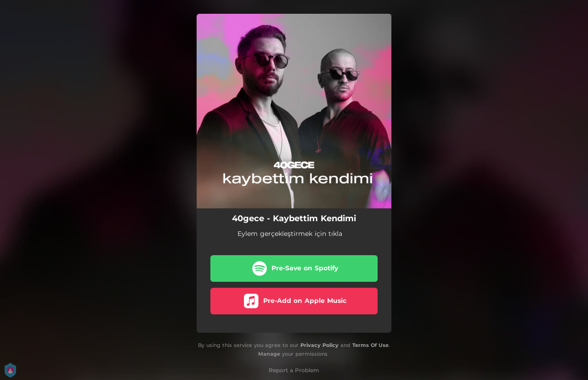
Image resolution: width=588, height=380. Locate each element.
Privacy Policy (319, 345)
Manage (269, 354)
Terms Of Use (370, 345)
